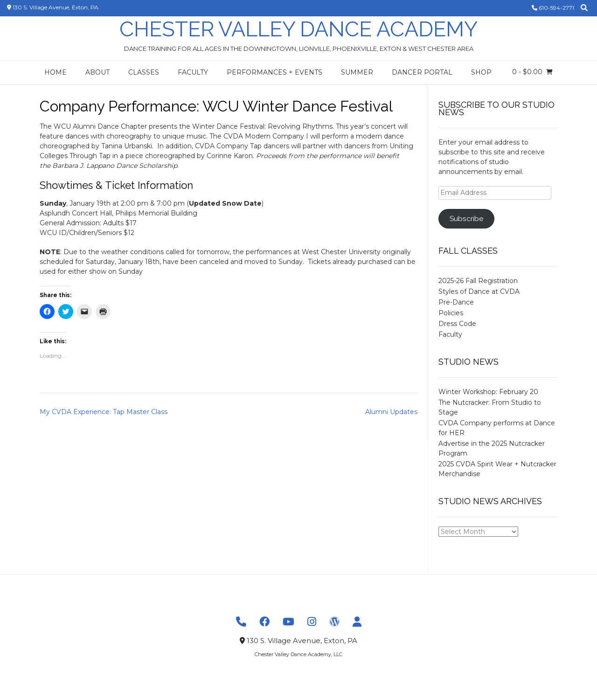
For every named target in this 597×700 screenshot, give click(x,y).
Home (56, 72)
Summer (357, 72)
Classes (144, 72)
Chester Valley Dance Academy (298, 29)
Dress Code (457, 324)
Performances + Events (274, 72)
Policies (451, 313)
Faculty (193, 72)
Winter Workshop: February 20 (488, 392)
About (97, 72)
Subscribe (466, 218)
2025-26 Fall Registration (478, 281)
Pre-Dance (456, 302)
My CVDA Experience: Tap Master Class (104, 412)
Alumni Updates (391, 412)
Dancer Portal (422, 72)
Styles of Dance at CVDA (479, 291)
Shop (481, 72)
